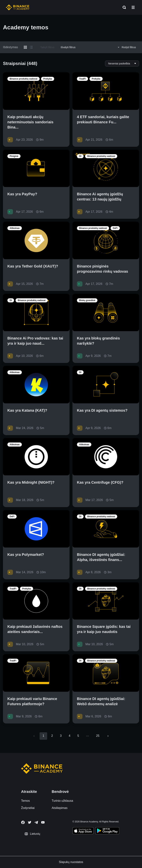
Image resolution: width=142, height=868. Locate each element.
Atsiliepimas (60, 808)
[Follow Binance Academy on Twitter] (30, 822)
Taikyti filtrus (47, 47)
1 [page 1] (43, 736)
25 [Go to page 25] (98, 736)
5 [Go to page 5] (78, 736)
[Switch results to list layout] (31, 47)
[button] (133, 7)
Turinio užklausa (62, 801)
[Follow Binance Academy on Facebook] (23, 822)
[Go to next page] (108, 736)
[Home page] (18, 7)
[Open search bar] (123, 7)
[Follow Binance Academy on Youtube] (43, 822)
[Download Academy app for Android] (107, 831)
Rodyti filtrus (126, 47)
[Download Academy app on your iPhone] (83, 831)
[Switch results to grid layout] (25, 47)
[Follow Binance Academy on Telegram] (36, 822)
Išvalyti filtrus (68, 47)
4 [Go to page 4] (69, 736)
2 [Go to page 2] (52, 736)
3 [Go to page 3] (61, 736)
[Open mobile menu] (133, 7)
